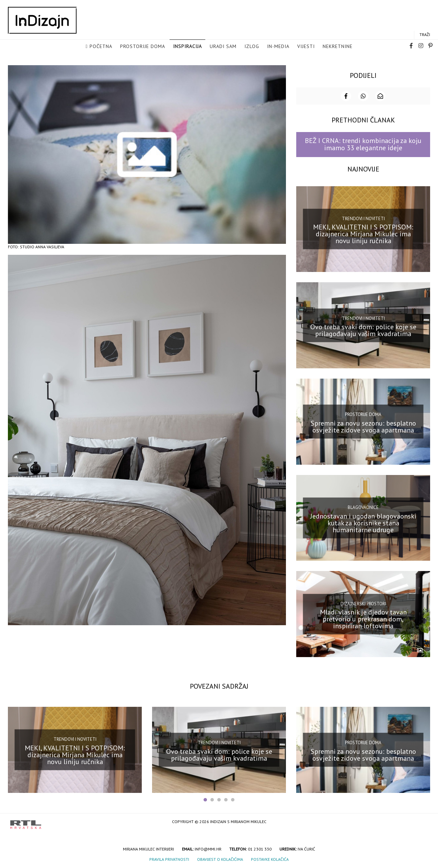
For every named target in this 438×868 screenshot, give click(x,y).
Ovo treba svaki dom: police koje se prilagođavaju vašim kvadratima (363, 330)
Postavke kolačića (270, 859)
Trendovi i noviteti (363, 218)
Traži (425, 35)
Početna (101, 47)
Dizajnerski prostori (363, 603)
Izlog (252, 47)
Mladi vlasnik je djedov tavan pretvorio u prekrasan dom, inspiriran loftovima (363, 618)
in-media (278, 47)
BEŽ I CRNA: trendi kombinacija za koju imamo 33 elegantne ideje (363, 144)
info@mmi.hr (208, 848)
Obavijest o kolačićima (220, 859)
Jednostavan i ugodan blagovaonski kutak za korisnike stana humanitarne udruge (363, 522)
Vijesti (306, 47)
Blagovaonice (363, 507)
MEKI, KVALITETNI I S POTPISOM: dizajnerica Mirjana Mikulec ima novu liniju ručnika (363, 233)
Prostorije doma (143, 47)
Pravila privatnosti (169, 859)
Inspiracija (187, 47)
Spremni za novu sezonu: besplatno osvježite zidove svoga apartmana (363, 426)
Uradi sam (223, 47)
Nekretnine (338, 47)
